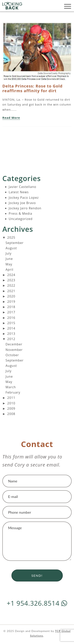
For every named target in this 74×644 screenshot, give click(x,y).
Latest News (19, 192)
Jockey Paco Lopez (24, 198)
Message (37, 541)
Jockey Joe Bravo (22, 203)
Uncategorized (21, 219)
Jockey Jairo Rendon (25, 208)
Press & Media (20, 213)
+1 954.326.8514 (37, 603)
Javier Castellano (22, 187)
